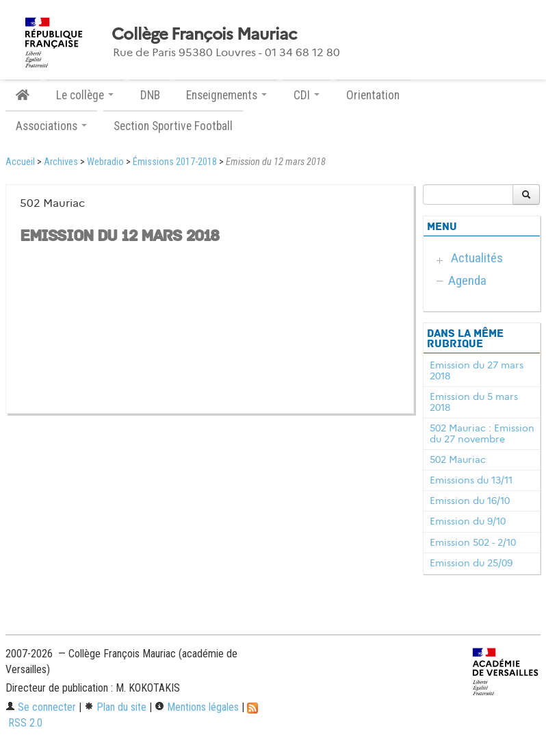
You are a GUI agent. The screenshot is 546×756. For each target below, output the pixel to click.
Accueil (20, 162)
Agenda (467, 280)
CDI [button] (307, 95)
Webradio (105, 162)
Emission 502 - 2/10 (473, 542)
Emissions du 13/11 (471, 480)
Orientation (373, 95)
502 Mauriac (458, 459)
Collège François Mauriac (204, 34)
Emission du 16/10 (470, 501)
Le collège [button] (85, 95)
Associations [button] (51, 126)
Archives (61, 162)
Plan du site (115, 707)
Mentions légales (197, 707)
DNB (150, 95)
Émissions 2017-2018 (175, 162)
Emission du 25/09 (471, 563)
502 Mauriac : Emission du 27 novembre (482, 433)
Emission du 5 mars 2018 (474, 402)
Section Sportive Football (173, 126)
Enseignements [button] (226, 95)
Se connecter (41, 707)
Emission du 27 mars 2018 (477, 370)
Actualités (477, 258)
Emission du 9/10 (468, 521)
